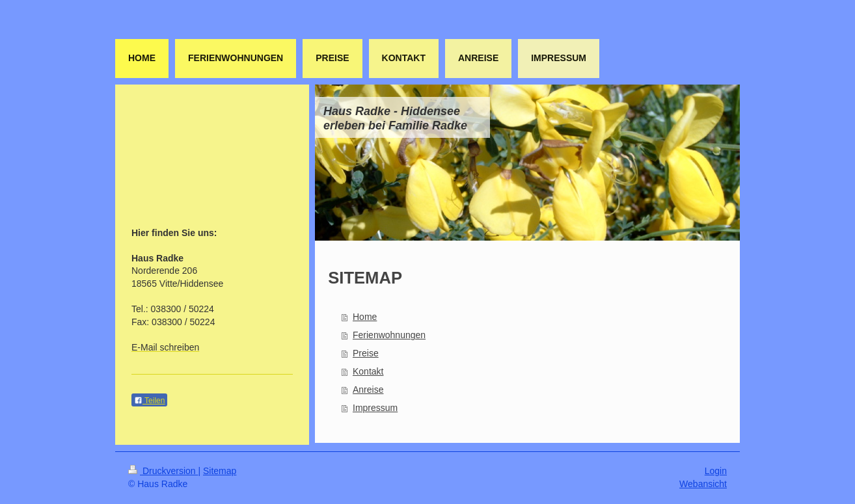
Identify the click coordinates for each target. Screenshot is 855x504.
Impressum (375, 408)
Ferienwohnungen (389, 335)
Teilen (149, 401)
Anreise (368, 390)
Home (365, 317)
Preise (366, 353)
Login (716, 471)
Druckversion (163, 471)
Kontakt (368, 371)
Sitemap (220, 471)
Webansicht (703, 484)
